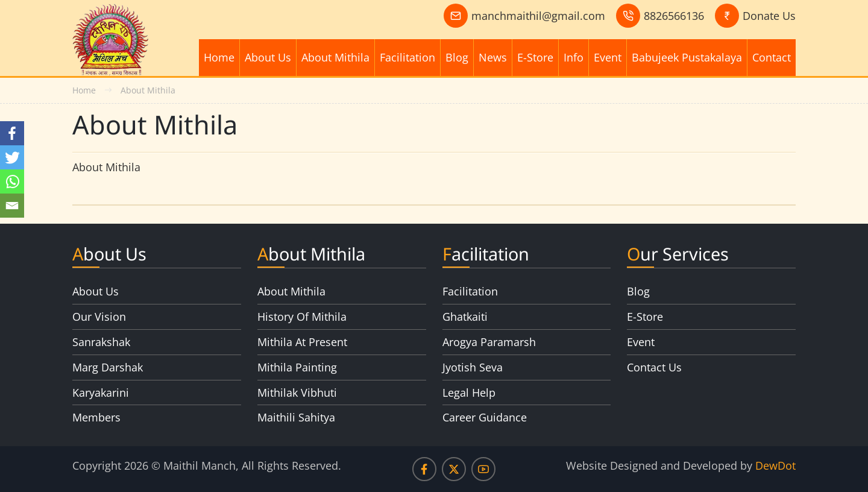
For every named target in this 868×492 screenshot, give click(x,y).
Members (96, 417)
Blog (457, 57)
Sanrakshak (101, 342)
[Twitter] (12, 157)
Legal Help (469, 393)
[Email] (12, 206)
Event (608, 57)
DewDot (775, 465)
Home (219, 57)
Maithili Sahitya (296, 417)
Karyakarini (101, 393)
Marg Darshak (108, 367)
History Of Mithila (302, 317)
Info (574, 57)
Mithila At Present (302, 342)
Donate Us (769, 16)
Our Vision (99, 317)
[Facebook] (12, 133)
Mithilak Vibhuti (297, 393)
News (493, 57)
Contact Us (654, 367)
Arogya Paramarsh (489, 342)
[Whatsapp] (12, 181)
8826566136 (674, 16)
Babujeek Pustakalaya (687, 57)
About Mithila (335, 57)
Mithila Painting (297, 367)
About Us (268, 57)
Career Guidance (485, 417)
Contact (772, 57)
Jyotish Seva (473, 367)
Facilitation (407, 57)
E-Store (535, 57)
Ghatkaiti (465, 317)
